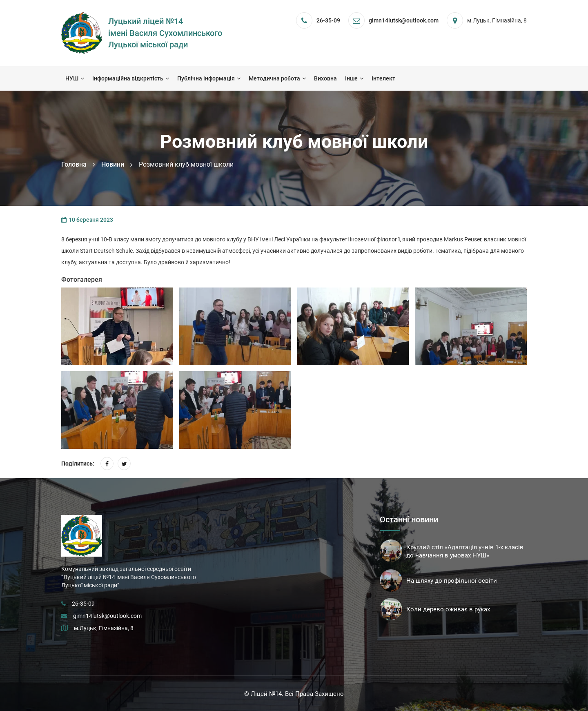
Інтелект (383, 78)
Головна (74, 164)
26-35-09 (328, 20)
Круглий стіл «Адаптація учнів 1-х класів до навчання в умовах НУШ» (465, 551)
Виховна (325, 78)
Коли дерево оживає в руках (448, 609)
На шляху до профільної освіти (452, 581)
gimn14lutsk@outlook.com (107, 616)
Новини (113, 164)
